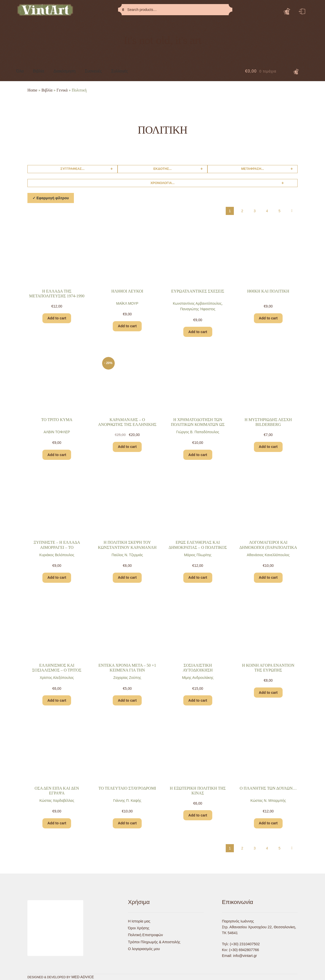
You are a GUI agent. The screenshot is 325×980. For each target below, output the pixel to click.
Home (32, 90)
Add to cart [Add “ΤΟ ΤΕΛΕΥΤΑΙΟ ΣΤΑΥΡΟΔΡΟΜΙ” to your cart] (127, 823)
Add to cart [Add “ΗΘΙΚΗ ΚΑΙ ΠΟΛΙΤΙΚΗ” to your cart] (268, 318)
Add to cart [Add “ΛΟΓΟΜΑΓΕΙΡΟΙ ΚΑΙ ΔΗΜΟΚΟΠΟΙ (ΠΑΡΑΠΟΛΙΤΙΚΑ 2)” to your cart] (268, 577)
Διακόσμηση (65, 71)
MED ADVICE (83, 977)
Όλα (20, 71)
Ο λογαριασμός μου (144, 949)
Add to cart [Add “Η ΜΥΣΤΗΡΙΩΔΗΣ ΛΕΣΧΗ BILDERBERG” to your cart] (268, 447)
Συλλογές (120, 71)
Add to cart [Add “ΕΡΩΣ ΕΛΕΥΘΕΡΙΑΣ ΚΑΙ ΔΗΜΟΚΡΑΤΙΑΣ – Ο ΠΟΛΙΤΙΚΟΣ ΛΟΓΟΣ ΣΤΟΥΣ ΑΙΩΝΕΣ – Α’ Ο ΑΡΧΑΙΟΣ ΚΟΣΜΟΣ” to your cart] (198, 577)
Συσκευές (93, 71)
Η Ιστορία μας (139, 921)
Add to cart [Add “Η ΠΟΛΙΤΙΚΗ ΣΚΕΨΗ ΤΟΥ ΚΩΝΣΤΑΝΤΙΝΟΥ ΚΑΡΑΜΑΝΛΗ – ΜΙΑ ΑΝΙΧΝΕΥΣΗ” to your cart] (127, 577)
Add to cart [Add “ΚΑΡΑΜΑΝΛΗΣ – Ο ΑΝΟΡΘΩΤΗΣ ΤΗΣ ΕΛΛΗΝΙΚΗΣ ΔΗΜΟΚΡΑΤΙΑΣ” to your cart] (127, 447)
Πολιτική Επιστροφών (145, 935)
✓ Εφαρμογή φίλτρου (51, 198)
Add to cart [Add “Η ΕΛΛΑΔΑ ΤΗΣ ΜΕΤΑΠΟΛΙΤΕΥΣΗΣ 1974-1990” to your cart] (57, 318)
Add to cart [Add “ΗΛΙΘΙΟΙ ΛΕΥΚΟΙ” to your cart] (127, 326)
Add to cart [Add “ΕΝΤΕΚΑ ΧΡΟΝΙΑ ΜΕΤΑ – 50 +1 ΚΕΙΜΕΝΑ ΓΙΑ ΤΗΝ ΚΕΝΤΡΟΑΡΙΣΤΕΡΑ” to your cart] (127, 700)
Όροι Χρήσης (139, 928)
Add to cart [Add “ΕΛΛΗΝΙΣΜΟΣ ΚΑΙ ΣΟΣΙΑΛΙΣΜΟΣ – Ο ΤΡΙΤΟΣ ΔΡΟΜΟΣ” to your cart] (57, 700)
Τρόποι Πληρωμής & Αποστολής (154, 942)
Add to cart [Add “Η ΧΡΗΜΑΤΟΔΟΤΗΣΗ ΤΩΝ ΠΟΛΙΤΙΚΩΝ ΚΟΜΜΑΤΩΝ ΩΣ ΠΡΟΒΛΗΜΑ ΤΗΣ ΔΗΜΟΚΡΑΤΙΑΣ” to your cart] (198, 455)
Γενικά (62, 90)
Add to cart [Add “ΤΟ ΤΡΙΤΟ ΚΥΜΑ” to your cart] (57, 455)
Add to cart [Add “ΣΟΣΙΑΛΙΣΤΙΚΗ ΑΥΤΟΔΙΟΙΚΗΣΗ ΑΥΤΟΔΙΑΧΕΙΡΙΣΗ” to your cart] (198, 700)
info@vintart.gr (245, 956)
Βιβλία (39, 71)
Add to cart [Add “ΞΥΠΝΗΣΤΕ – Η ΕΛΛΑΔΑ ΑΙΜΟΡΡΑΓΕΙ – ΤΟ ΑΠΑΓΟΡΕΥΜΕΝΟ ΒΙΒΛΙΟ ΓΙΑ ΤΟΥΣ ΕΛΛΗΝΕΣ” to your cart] (57, 577)
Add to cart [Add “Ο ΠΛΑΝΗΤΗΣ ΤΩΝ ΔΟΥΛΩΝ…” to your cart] (268, 823)
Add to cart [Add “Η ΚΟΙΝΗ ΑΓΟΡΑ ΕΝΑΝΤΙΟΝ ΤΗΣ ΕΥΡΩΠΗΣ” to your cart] (268, 693)
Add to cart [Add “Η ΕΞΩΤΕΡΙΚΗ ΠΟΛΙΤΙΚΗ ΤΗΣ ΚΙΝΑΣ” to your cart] (198, 815)
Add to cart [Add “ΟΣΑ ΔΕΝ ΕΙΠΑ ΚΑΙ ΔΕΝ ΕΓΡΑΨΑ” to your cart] (57, 823)
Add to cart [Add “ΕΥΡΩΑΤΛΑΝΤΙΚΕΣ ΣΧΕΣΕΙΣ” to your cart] (198, 332)
